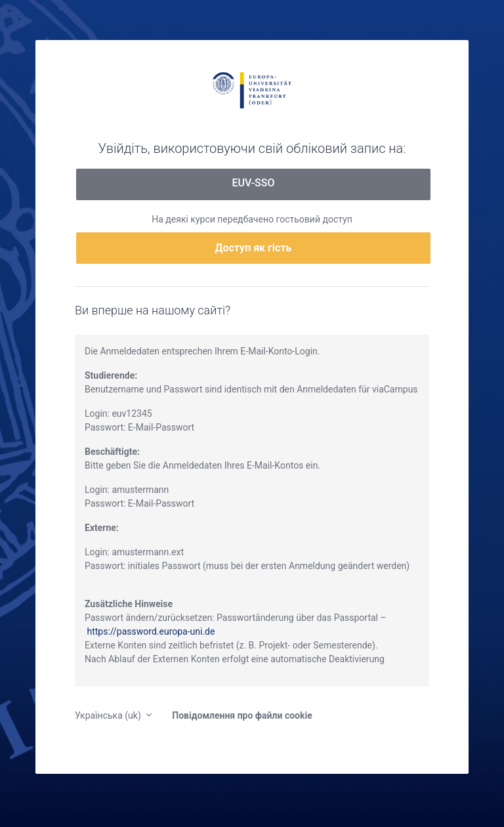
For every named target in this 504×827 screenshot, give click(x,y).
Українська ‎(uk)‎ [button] (109, 715)
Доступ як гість (254, 248)
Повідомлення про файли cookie (242, 715)
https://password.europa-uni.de (151, 631)
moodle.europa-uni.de (252, 89)
